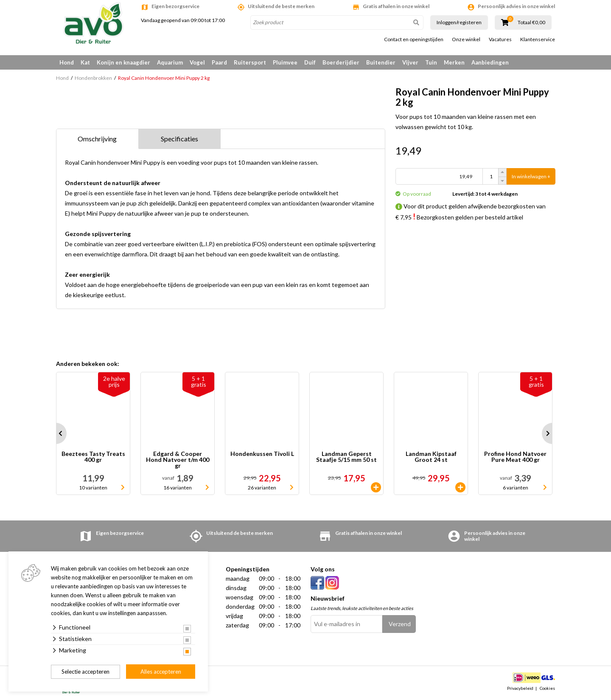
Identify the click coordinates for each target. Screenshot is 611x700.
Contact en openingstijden (414, 39)
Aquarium (170, 62)
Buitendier (381, 62)
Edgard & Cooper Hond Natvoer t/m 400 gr (178, 460)
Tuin (431, 62)
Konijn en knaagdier (123, 62)
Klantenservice (538, 39)
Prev (56, 433)
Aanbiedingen (490, 62)
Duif (310, 62)
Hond (67, 62)
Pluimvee (285, 62)
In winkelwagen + (531, 176)
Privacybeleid (520, 688)
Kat (85, 62)
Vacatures (500, 39)
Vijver (410, 62)
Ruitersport (250, 62)
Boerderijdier (341, 62)
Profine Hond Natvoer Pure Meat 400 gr (515, 457)
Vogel (197, 62)
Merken (454, 62)
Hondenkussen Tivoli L (262, 454)
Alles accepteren (161, 672)
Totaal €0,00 (531, 22)
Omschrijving (97, 139)
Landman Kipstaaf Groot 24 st (431, 457)
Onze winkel (466, 39)
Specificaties (179, 139)
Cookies (547, 688)
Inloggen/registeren (459, 22)
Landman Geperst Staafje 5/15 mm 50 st (346, 457)
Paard (219, 62)
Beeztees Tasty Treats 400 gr (93, 457)
